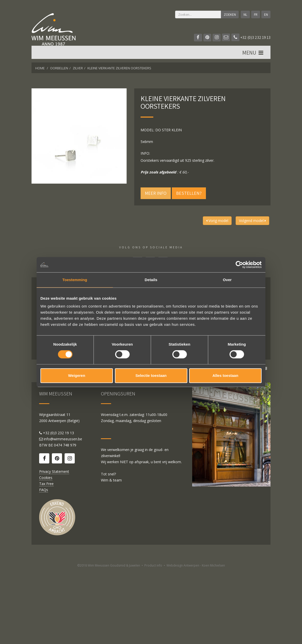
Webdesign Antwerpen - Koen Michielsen (196, 638)
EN (266, 14)
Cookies (46, 550)
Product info (153, 638)
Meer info (156, 193)
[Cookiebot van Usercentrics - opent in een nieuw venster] (239, 265)
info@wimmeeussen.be (63, 512)
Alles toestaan (225, 375)
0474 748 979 (65, 518)
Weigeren (77, 375)
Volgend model (252, 221)
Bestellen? (189, 193)
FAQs (44, 563)
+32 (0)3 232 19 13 (251, 37)
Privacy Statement (54, 544)
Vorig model (217, 221)
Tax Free (46, 557)
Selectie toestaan (151, 375)
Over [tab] (227, 280)
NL (245, 14)
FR (255, 14)
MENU (253, 54)
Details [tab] (151, 280)
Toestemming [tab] (75, 280)
